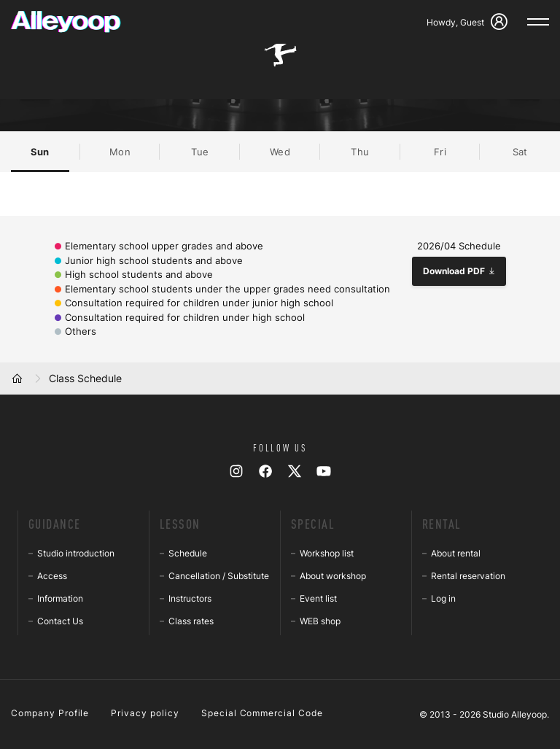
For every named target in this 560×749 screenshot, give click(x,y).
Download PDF (459, 271)
